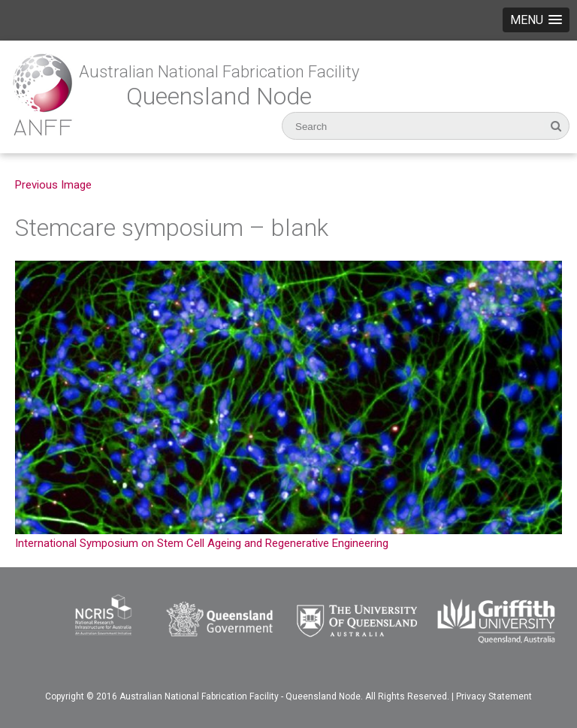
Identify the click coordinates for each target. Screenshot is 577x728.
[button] (536, 20)
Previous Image (53, 185)
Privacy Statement (494, 696)
